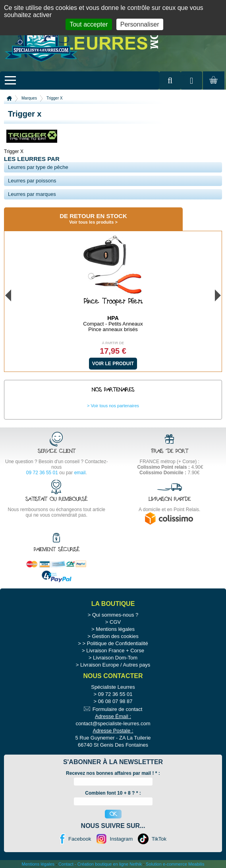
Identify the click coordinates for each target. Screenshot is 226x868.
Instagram (122, 839)
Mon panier (212, 88)
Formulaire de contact (118, 709)
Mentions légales (115, 629)
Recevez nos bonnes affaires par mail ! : (113, 773)
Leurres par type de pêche (38, 167)
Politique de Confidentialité (118, 643)
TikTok (159, 839)
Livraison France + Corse (115, 651)
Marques (29, 98)
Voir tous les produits (91, 222)
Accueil (9, 98)
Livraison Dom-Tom (115, 658)
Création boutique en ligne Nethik (110, 864)
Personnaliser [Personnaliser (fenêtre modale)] (140, 24)
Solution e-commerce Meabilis (175, 864)
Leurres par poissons (32, 181)
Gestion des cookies (115, 636)
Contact (66, 864)
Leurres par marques (32, 194)
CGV (115, 622)
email (80, 473)
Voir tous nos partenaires (115, 406)
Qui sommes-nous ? (115, 615)
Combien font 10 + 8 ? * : (113, 793)
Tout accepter (89, 24)
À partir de (113, 343)
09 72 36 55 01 (42, 473)
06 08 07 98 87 (115, 701)
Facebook (80, 839)
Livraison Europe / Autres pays (115, 665)
